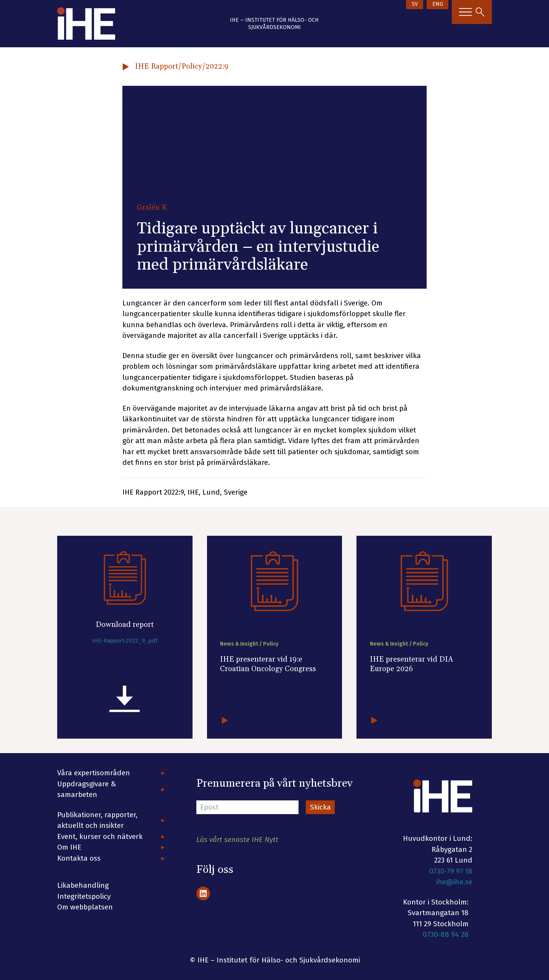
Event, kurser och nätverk (100, 836)
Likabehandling (83, 885)
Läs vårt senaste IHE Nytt (237, 839)
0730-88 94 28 (446, 934)
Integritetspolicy (84, 896)
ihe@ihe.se (454, 882)
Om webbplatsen (85, 907)
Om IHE (69, 847)
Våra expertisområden (94, 773)
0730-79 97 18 (451, 871)
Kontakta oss (79, 858)
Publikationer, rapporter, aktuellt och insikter (97, 820)
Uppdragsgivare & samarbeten (87, 789)
